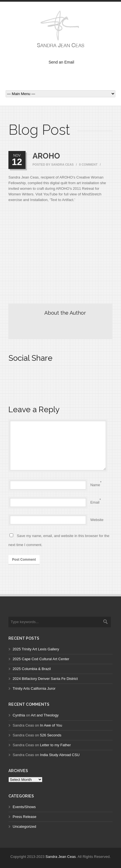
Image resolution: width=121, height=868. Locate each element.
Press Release (25, 817)
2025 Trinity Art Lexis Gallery (36, 649)
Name (95, 485)
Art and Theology (45, 715)
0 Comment (88, 164)
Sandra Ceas (62, 164)
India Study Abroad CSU (60, 755)
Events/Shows (24, 807)
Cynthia (19, 715)
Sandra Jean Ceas (61, 857)
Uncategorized (24, 827)
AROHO (46, 156)
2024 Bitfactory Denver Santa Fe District (45, 679)
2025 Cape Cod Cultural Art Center (41, 659)
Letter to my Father (56, 745)
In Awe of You (51, 725)
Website (97, 520)
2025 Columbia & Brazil (32, 669)
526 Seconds (51, 735)
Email (95, 502)
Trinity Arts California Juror (34, 688)
